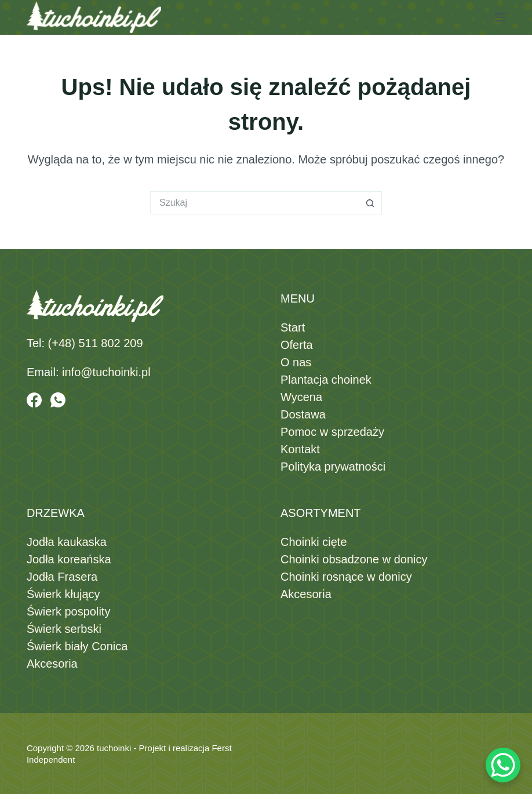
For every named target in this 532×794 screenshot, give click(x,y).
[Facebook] (34, 400)
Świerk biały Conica (77, 646)
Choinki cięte (314, 542)
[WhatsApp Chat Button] (503, 765)
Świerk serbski (64, 629)
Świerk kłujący (63, 594)
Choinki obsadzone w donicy (354, 559)
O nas (296, 362)
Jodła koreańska (69, 559)
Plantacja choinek (326, 380)
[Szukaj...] (254, 203)
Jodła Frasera (62, 577)
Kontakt (300, 449)
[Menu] (500, 17)
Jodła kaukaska (67, 542)
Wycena (301, 397)
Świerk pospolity (69, 611)
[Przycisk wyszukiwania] (370, 203)
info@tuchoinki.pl (106, 372)
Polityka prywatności (333, 467)
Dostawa (303, 414)
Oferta (297, 345)
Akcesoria (52, 664)
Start (293, 327)
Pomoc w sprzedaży (332, 432)
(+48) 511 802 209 (96, 343)
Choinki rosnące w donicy (346, 577)
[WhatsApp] (58, 400)
